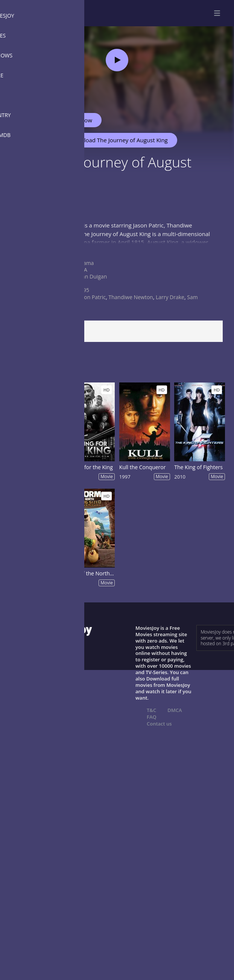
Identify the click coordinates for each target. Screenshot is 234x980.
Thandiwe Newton (131, 297)
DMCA (175, 710)
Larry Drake (170, 297)
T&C (151, 710)
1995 (83, 290)
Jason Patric (91, 297)
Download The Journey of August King (115, 140)
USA (82, 270)
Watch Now (77, 120)
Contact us (159, 724)
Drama (85, 263)
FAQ (152, 717)
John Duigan (92, 276)
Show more (24, 249)
